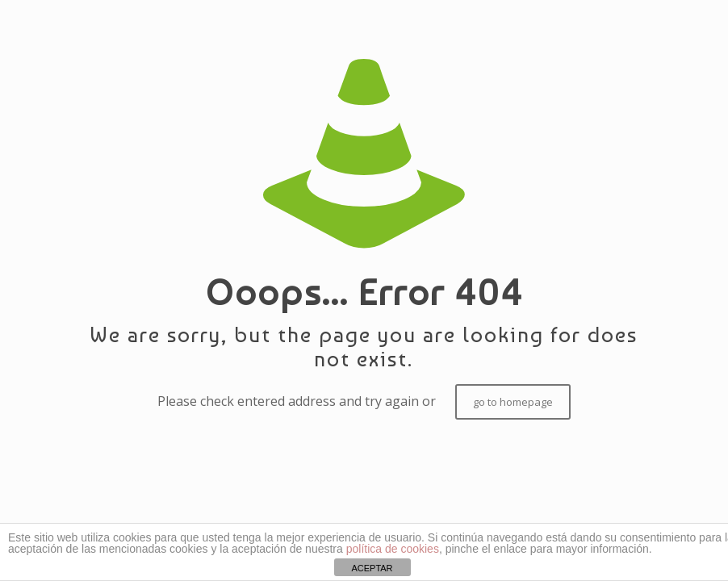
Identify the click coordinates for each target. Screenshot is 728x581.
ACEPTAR (372, 568)
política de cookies (393, 549)
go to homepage (513, 402)
